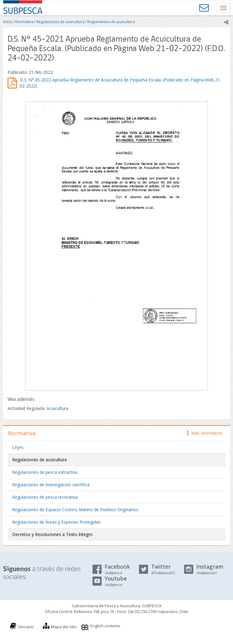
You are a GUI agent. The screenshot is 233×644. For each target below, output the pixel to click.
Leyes (18, 447)
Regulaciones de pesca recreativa (45, 497)
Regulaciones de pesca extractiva (45, 472)
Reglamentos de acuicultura (111, 22)
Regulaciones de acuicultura (60, 22)
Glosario (26, 627)
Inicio (8, 22)
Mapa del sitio (64, 627)
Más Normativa (204, 433)
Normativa (24, 22)
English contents (105, 626)
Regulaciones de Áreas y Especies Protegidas (56, 522)
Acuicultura (57, 408)
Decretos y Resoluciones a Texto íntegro (52, 534)
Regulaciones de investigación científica (51, 485)
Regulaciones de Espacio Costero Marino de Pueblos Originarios (75, 510)
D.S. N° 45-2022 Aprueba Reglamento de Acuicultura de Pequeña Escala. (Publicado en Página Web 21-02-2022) (121, 83)
